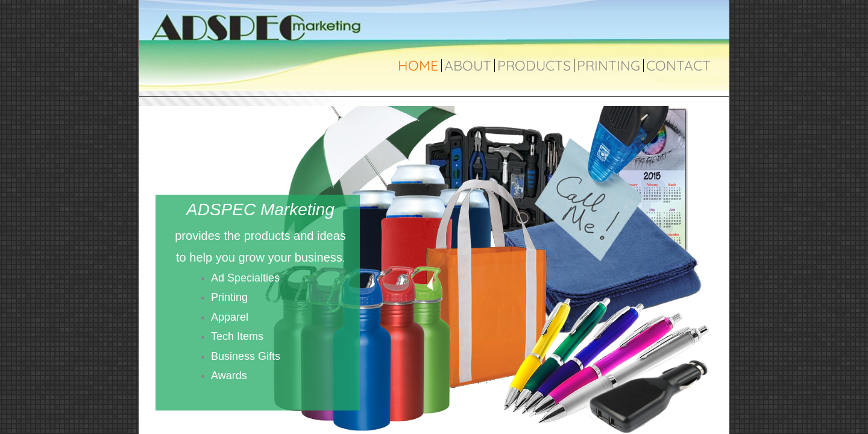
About (468, 65)
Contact (678, 65)
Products (534, 65)
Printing (609, 65)
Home (418, 65)
